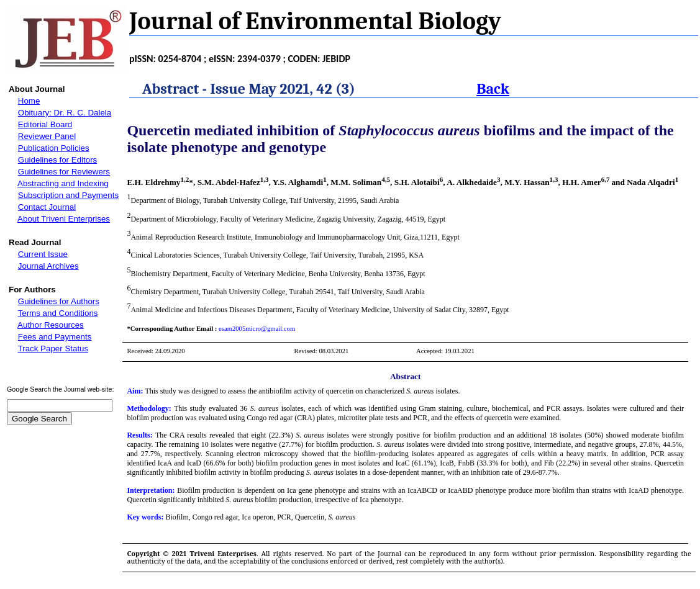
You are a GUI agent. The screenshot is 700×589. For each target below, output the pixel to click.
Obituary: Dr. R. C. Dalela (65, 113)
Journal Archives (48, 266)
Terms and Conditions (58, 313)
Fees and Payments (55, 337)
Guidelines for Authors (59, 301)
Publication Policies (54, 148)
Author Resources (51, 325)
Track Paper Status (53, 348)
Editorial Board (45, 124)
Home (29, 101)
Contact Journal (47, 207)
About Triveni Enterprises (64, 219)
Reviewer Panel (47, 136)
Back (493, 89)
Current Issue (43, 254)
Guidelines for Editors (57, 160)
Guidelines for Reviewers (64, 172)
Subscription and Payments (68, 195)
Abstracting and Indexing (63, 183)
